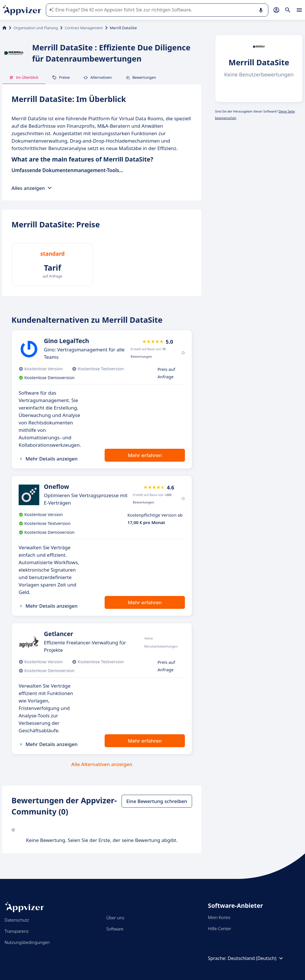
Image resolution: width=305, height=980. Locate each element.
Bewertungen (141, 77)
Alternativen (97, 77)
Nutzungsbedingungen (27, 942)
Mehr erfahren (145, 455)
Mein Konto (219, 917)
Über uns (115, 918)
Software (115, 929)
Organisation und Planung (36, 28)
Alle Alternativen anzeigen (102, 764)
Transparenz (17, 931)
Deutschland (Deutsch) (256, 958)
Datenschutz (17, 920)
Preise (61, 77)
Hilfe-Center (219, 928)
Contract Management (84, 28)
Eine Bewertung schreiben (157, 801)
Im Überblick (24, 77)
